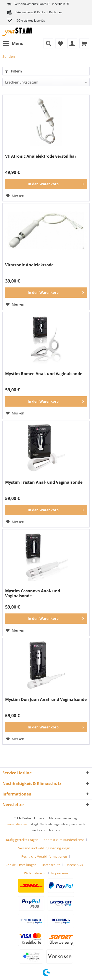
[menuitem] (13, 43)
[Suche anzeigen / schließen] (48, 43)
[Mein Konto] (72, 43)
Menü (13, 43)
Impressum (60, 873)
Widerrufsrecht (35, 873)
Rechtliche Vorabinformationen (44, 856)
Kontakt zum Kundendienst (64, 840)
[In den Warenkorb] (46, 184)
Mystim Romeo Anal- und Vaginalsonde (44, 374)
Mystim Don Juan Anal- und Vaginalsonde (46, 700)
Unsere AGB (74, 865)
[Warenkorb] (84, 43)
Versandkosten (17, 824)
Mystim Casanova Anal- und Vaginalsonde (33, 593)
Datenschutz (51, 865)
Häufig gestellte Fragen (21, 840)
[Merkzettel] (60, 43)
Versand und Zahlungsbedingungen (44, 848)
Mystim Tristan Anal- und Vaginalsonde (44, 482)
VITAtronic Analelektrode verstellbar (41, 156)
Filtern (13, 71)
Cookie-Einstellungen (21, 865)
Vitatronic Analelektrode (29, 265)
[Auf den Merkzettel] (15, 196)
